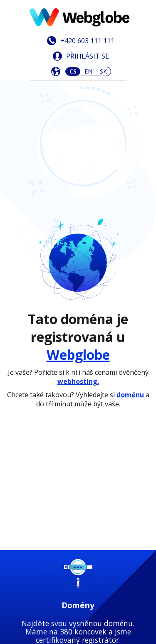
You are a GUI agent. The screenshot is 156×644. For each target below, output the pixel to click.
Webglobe (78, 182)
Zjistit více (78, 327)
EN (88, 71)
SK (103, 71)
